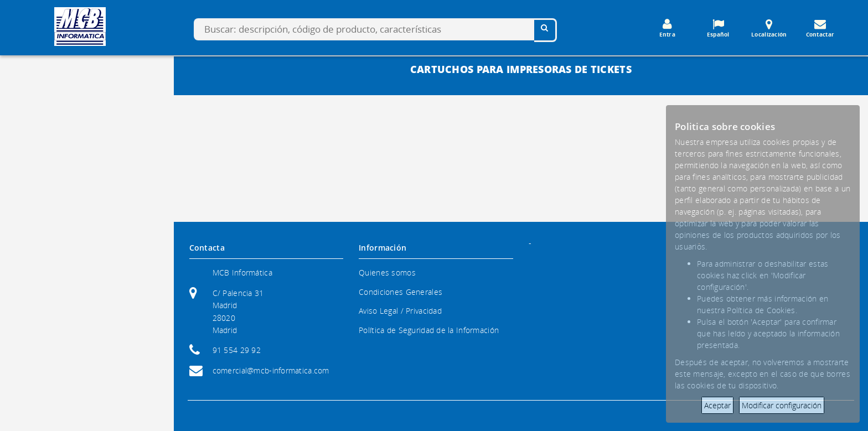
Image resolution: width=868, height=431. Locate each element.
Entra (667, 28)
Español (718, 28)
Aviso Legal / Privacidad (400, 311)
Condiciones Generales (401, 292)
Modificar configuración (782, 405)
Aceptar (717, 405)
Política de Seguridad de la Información (429, 330)
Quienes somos (387, 272)
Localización (769, 28)
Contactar (820, 28)
